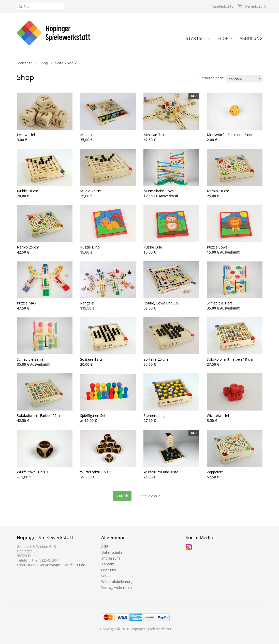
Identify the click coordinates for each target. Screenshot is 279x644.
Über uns (109, 570)
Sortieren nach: (212, 78)
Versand (108, 576)
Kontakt (108, 564)
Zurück (122, 496)
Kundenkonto (223, 6)
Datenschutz (112, 552)
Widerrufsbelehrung (117, 582)
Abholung (251, 38)
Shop (225, 38)
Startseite (198, 38)
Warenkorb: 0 (252, 6)
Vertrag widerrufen (116, 587)
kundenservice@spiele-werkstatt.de (56, 565)
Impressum (111, 558)
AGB (105, 546)
